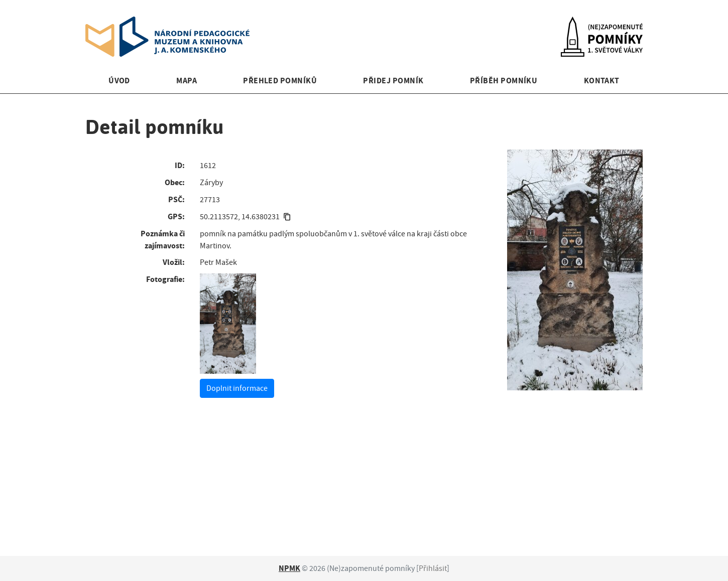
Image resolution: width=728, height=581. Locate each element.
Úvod (119, 81)
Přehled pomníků (280, 81)
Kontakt (602, 81)
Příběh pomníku (504, 81)
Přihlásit (433, 568)
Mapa (187, 81)
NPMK (289, 568)
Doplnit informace (237, 388)
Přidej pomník (393, 81)
